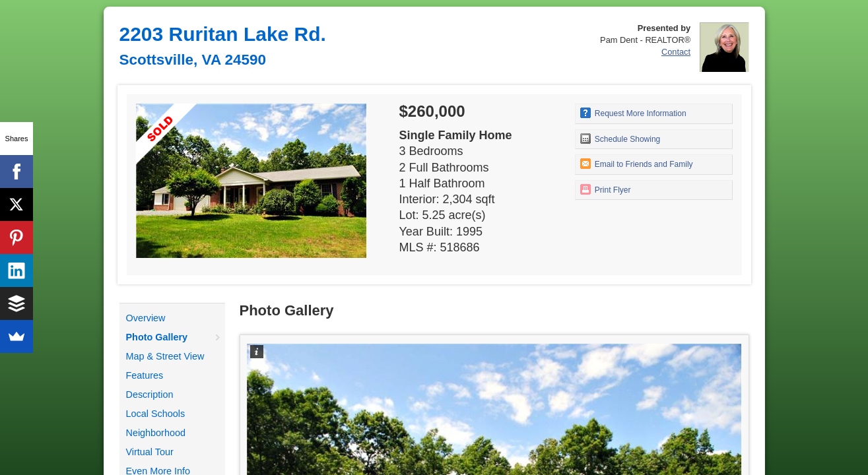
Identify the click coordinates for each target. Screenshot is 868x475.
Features (145, 375)
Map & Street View (165, 356)
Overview (146, 318)
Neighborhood (156, 433)
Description (150, 395)
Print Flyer (606, 189)
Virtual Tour (150, 452)
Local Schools (156, 414)
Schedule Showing (620, 139)
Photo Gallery (157, 337)
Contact (676, 52)
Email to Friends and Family (637, 164)
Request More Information (633, 113)
